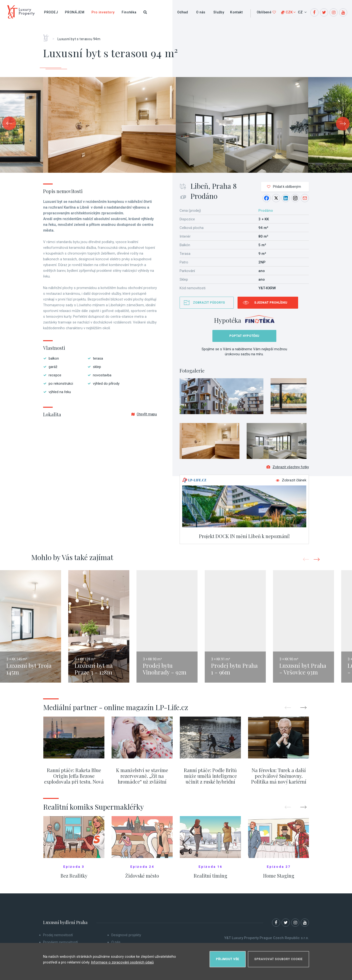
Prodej (51, 12)
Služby (219, 12)
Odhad (183, 12)
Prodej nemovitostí (58, 937)
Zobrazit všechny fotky (288, 469)
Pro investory (103, 12)
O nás (201, 12)
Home (48, 36)
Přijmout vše (228, 958)
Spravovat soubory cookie (278, 958)
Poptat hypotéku (244, 336)
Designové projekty (126, 937)
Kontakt (236, 12)
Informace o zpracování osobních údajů (122, 961)
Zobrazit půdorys (209, 303)
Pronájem (75, 12)
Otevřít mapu (144, 414)
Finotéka (129, 12)
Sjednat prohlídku (271, 303)
